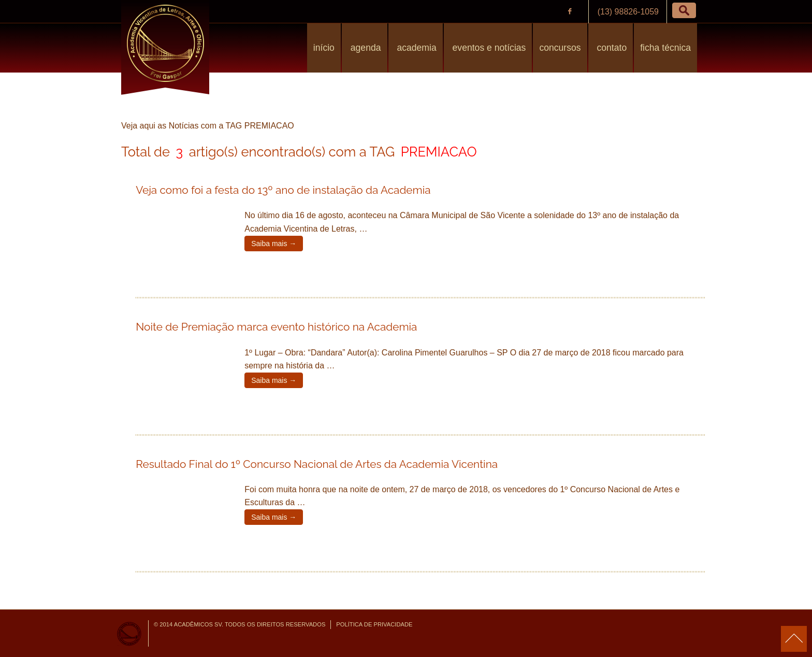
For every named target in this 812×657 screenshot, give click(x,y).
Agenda (365, 48)
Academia (416, 48)
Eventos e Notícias (488, 48)
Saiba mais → (274, 244)
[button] (684, 10)
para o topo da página (794, 639)
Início (324, 48)
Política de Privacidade (374, 624)
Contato (611, 48)
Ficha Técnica (665, 48)
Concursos (560, 48)
